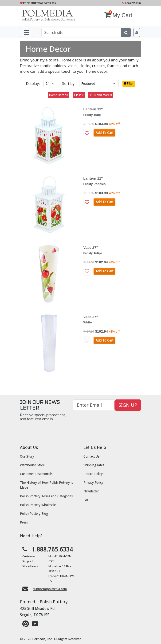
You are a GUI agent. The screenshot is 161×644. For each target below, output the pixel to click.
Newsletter (91, 491)
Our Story (27, 456)
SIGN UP (128, 405)
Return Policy (93, 474)
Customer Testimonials (36, 474)
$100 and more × (101, 95)
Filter (129, 83)
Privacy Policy (93, 483)
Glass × (79, 95)
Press (24, 522)
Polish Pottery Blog (34, 514)
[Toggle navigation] (27, 32)
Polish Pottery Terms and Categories (46, 496)
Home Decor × (59, 95)
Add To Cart (104, 133)
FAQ (86, 500)
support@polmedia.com (50, 589)
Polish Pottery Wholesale (38, 505)
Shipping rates (94, 465)
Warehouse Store (32, 465)
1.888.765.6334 (132, 3)
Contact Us (91, 456)
